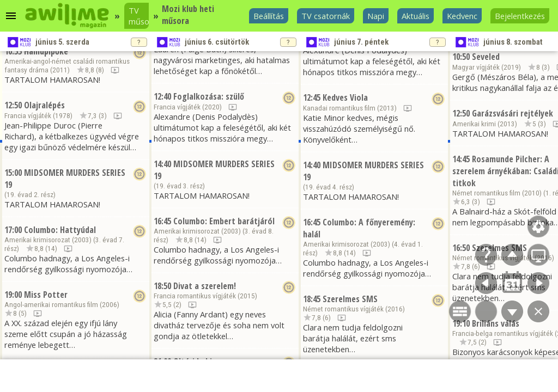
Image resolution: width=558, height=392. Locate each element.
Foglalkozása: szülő (209, 96)
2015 (247, 296)
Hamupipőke (46, 51)
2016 (395, 309)
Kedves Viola (345, 97)
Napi (376, 16)
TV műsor (139, 16)
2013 (387, 108)
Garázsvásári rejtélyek (512, 113)
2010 (532, 193)
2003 (82, 240)
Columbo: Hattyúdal (60, 230)
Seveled (486, 57)
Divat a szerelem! (205, 286)
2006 (110, 305)
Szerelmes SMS (350, 299)
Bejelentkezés (520, 16)
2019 (511, 67)
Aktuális (416, 16)
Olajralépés (44, 105)
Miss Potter (46, 295)
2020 (212, 107)
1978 (63, 116)
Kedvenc (462, 16)
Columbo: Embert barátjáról (224, 221)
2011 (60, 70)
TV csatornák (326, 16)
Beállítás (269, 16)
